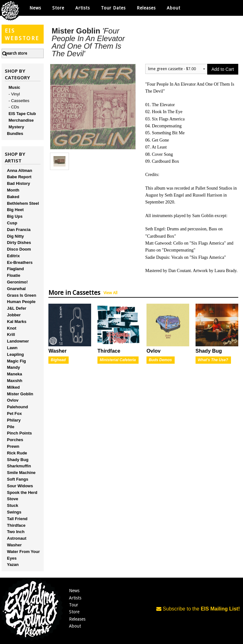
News (35, 8)
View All (110, 293)
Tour (74, 605)
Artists (75, 598)
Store (74, 612)
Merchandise (21, 120)
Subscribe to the (198, 609)
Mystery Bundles (16, 130)
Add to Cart (223, 69)
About (174, 8)
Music (14, 87)
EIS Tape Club (22, 114)
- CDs (14, 107)
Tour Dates (113, 8)
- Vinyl (14, 94)
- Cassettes (19, 101)
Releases (146, 8)
